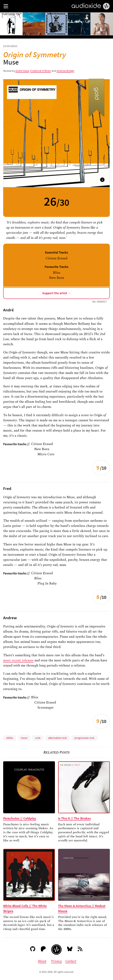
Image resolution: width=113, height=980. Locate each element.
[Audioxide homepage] (56, 950)
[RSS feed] (80, 950)
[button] (6, 6)
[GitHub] (33, 950)
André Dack (22, 71)
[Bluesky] (70, 950)
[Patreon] (43, 950)
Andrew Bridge (65, 71)
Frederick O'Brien (41, 71)
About (42, 961)
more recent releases (18, 660)
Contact (71, 961)
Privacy (56, 961)
